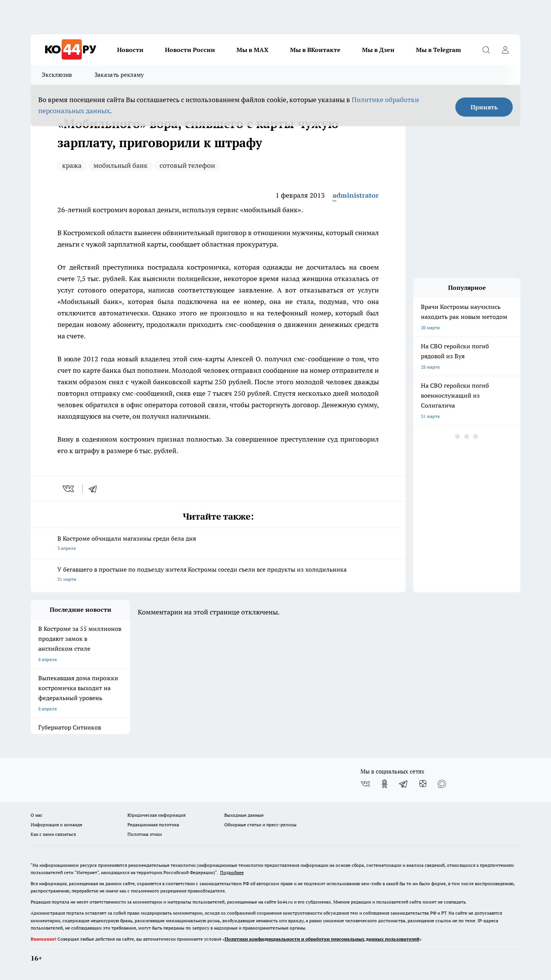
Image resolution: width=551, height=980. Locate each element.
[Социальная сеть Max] (442, 784)
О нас (37, 815)
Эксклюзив (57, 75)
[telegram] (95, 489)
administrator (356, 195)
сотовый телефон (187, 165)
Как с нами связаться (53, 834)
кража (72, 165)
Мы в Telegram (439, 50)
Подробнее (232, 872)
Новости (130, 50)
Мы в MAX (253, 50)
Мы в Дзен (378, 50)
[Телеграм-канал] (404, 784)
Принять (484, 107)
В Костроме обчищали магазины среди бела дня (218, 544)
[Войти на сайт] (505, 50)
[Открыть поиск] (486, 50)
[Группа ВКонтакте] (365, 784)
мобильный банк (121, 165)
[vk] (69, 489)
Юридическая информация (156, 815)
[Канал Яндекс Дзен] (423, 784)
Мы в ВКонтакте (315, 50)
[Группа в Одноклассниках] (385, 784)
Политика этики (145, 834)
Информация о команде (56, 825)
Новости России (190, 50)
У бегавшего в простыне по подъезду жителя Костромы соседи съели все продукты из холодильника (218, 575)
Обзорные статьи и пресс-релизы (260, 825)
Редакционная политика (153, 825)
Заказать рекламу (119, 75)
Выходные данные (244, 815)
